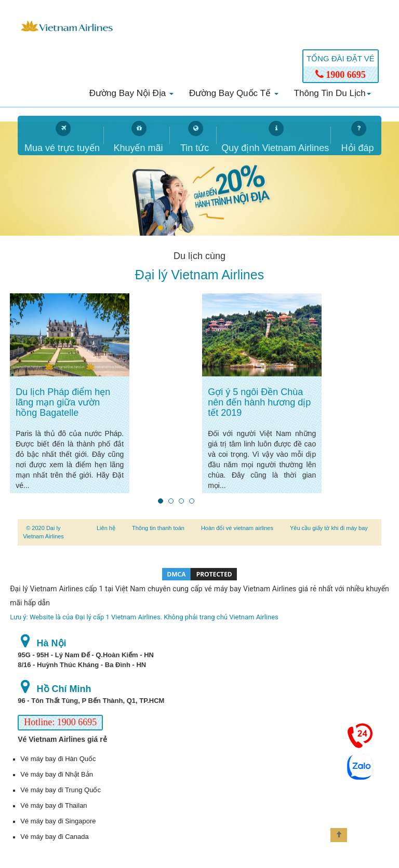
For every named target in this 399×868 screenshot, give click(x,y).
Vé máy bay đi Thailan (54, 805)
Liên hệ (106, 528)
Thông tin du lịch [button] (332, 93)
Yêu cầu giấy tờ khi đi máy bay (329, 528)
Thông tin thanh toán (158, 528)
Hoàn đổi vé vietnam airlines (237, 528)
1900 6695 (341, 75)
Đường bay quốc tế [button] (234, 93)
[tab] (61, 135)
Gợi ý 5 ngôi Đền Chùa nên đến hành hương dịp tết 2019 (259, 402)
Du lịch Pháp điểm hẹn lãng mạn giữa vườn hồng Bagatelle (63, 402)
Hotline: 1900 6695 (60, 722)
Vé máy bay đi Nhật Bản (57, 774)
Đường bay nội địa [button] (131, 93)
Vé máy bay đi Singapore (58, 821)
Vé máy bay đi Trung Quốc (61, 790)
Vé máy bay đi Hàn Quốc (58, 759)
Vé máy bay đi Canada (55, 837)
